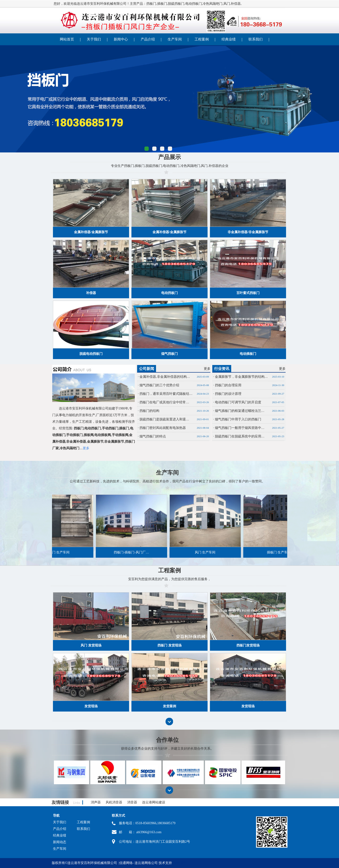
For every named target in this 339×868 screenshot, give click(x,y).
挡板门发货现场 (248, 645)
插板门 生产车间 (269, 552)
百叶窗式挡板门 (248, 293)
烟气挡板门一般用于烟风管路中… (240, 428)
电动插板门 (248, 354)
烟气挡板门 (169, 354)
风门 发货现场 (91, 645)
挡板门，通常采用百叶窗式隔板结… (166, 394)
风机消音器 (114, 802)
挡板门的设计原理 (228, 394)
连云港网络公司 (146, 863)
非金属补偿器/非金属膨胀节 (248, 232)
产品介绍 (148, 39)
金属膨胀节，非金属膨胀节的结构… (241, 377)
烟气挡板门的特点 (153, 436)
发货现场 (91, 706)
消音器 (132, 802)
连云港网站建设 (154, 802)
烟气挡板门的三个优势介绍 (159, 385)
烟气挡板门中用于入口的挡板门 (238, 419)
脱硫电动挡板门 (91, 354)
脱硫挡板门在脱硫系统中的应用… (240, 436)
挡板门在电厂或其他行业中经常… (164, 402)
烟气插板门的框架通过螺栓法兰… (240, 411)
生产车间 (175, 39)
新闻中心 (121, 39)
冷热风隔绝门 (213, 4)
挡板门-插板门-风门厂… (121, 552)
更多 (207, 369)
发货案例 (169, 706)
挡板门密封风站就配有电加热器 (163, 428)
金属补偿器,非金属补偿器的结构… (165, 377)
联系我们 (256, 39)
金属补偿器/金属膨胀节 (91, 232)
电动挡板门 (194, 4)
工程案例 (202, 39)
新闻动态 (60, 842)
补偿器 (236, 4)
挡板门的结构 (149, 411)
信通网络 (126, 863)
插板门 (162, 4)
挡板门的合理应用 (228, 385)
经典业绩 (229, 39)
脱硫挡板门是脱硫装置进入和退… (164, 419)
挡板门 (151, 4)
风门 (227, 4)
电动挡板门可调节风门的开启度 (238, 402)
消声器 (96, 802)
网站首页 (67, 39)
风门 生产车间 (195, 552)
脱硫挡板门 (176, 4)
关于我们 (94, 39)
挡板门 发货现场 (169, 645)
